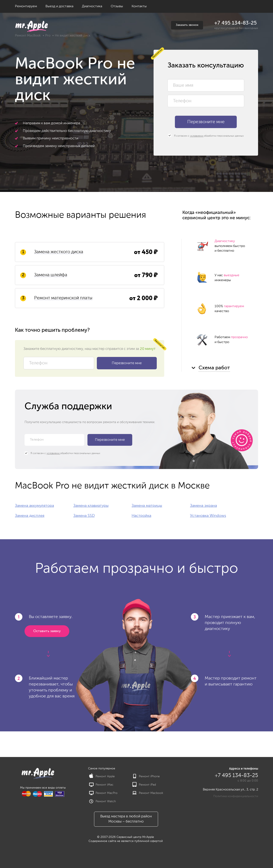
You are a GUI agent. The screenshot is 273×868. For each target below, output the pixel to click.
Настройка (141, 516)
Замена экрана (203, 506)
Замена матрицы (147, 506)
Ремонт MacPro (103, 793)
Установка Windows (208, 516)
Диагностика (92, 6)
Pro (48, 36)
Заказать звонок (187, 25)
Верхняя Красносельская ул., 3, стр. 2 (230, 790)
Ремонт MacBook (28, 36)
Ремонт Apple (102, 776)
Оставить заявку (47, 631)
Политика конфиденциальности (236, 796)
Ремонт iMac (101, 785)
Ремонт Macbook (148, 793)
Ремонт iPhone (146, 776)
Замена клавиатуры (91, 506)
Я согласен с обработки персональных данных (206, 136)
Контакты (139, 6)
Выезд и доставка (59, 6)
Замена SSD (84, 516)
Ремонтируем (26, 6)
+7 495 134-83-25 (236, 23)
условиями (197, 136)
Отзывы (117, 6)
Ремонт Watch (102, 801)
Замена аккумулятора (34, 506)
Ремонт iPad (144, 785)
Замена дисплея (30, 516)
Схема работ (214, 368)
